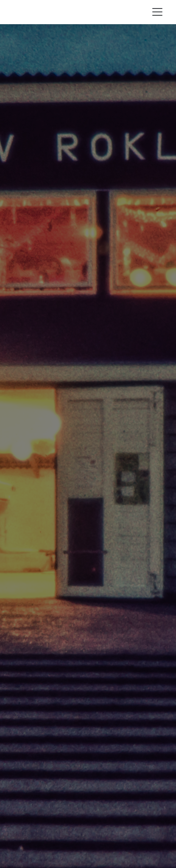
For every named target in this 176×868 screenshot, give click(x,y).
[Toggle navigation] (157, 12)
